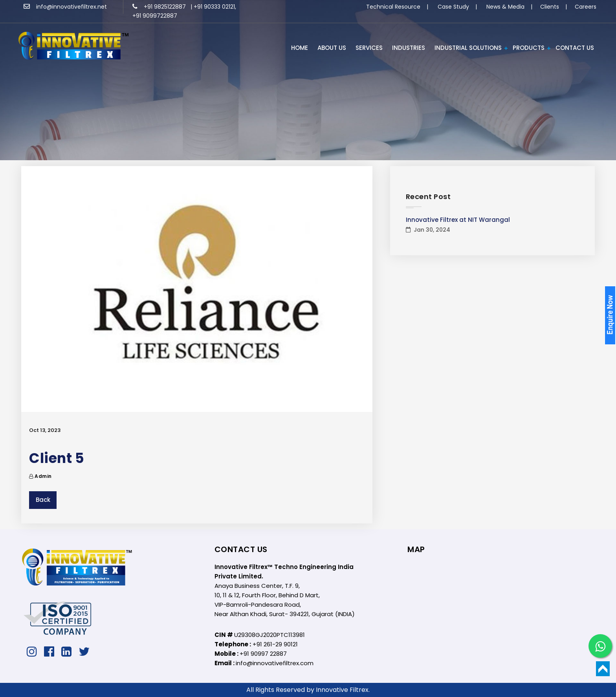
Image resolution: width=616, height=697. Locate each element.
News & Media (505, 7)
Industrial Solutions (468, 48)
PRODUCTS (529, 48)
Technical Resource (393, 7)
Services (369, 48)
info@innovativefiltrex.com (275, 663)
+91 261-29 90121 (275, 644)
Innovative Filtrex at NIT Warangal (458, 220)
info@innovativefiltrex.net (65, 7)
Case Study (453, 7)
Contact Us (575, 48)
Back (43, 500)
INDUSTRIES (409, 48)
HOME (300, 48)
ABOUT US (332, 48)
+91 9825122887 (160, 7)
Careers (586, 7)
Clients (550, 7)
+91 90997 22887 (263, 654)
